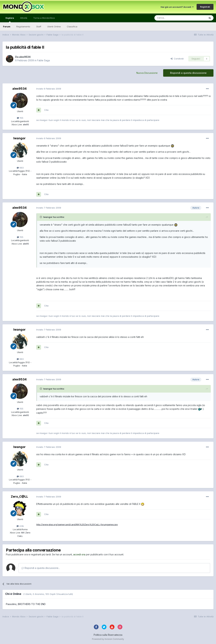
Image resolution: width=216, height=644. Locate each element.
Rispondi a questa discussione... (41, 568)
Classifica (72, 27)
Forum (7, 27)
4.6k (20, 526)
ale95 (26, 124)
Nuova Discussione (147, 73)
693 (20, 168)
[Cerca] (170, 18)
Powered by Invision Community (108, 639)
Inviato (49, 89)
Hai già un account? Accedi (177, 7)
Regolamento (23, 27)
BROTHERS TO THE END (32, 604)
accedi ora (79, 554)
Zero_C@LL (19, 497)
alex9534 (25, 57)
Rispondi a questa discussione (188, 73)
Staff (39, 27)
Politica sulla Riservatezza (108, 635)
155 (20, 118)
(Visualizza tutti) (65, 594)
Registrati (205, 7)
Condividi (177, 59)
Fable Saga (43, 60)
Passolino (11, 604)
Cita (46, 110)
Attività (24, 18)
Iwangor (19, 138)
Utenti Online (54, 27)
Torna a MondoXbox (44, 18)
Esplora (10, 19)
